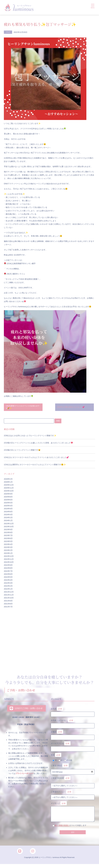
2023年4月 (8, 545)
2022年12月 (9, 557)
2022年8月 (8, 569)
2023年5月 (8, 542)
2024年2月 (8, 519)
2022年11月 (9, 560)
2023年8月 (8, 534)
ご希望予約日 (60, 767)
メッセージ (73, 809)
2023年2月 (8, 551)
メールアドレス (73, 747)
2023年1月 (8, 554)
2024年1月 (8, 522)
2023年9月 (8, 531)
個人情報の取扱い (62, 826)
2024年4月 (8, 516)
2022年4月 (8, 581)
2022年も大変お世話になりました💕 (72, 408)
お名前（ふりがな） (73, 724)
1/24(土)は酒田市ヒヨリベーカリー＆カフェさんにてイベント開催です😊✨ (35, 466)
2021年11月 (9, 596)
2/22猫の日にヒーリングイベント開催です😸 (22, 451)
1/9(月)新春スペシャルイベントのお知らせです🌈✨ (22, 408)
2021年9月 (8, 602)
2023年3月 (8, 548)
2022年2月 (8, 587)
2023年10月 (9, 528)
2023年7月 (8, 537)
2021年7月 (8, 608)
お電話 (73, 735)
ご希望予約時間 (61, 779)
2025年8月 (8, 498)
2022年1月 (8, 590)
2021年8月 (8, 605)
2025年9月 (8, 495)
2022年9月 (8, 566)
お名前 (73, 712)
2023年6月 (8, 540)
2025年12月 (9, 486)
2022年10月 (9, 563)
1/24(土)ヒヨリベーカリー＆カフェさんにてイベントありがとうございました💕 (36, 458)
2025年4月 (8, 507)
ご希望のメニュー (62, 793)
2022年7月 (8, 572)
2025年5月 (8, 504)
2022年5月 (8, 578)
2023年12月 (9, 525)
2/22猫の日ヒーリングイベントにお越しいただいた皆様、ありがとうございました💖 (38, 444)
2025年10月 (9, 492)
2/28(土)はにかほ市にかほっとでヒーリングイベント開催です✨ (30, 437)
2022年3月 (8, 584)
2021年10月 (9, 599)
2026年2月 (8, 480)
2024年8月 (8, 513)
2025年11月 (9, 489)
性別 (56, 756)
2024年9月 (8, 510)
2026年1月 (8, 483)
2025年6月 (8, 501)
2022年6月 (8, 575)
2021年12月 (9, 593)
